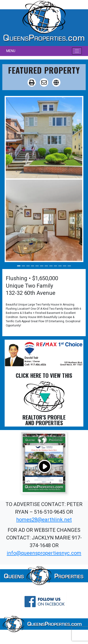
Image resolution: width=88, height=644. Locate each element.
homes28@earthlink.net (44, 520)
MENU (11, 51)
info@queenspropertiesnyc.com (44, 553)
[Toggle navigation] (77, 51)
